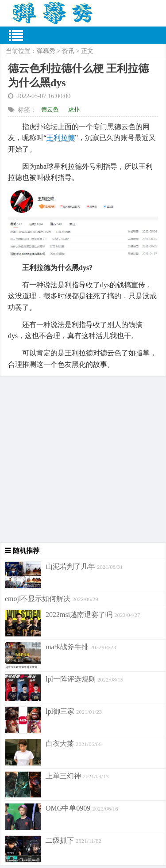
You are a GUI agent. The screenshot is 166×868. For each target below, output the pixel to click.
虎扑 (74, 109)
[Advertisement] (83, 459)
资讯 (68, 51)
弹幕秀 (46, 51)
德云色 (50, 109)
